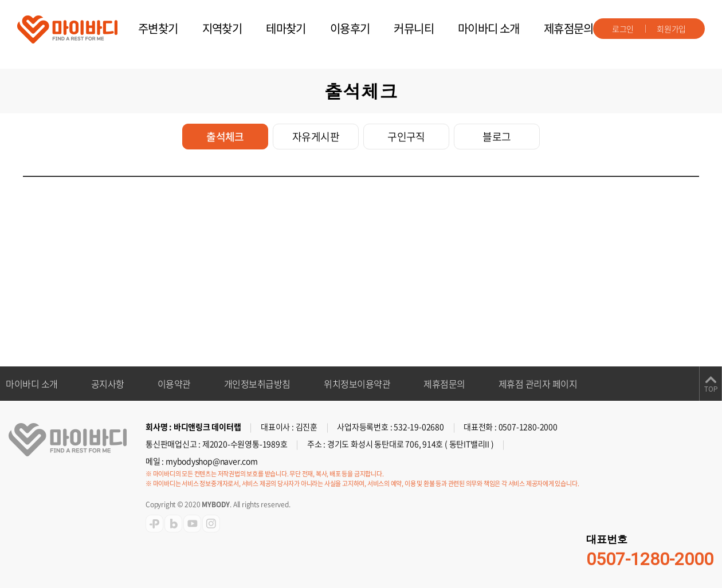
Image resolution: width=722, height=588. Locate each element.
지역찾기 (222, 28)
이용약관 (174, 384)
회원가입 (671, 29)
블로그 (497, 137)
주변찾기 (158, 28)
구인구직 (406, 137)
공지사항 (108, 384)
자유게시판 (316, 137)
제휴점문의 (569, 28)
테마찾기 (286, 28)
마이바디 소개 (489, 28)
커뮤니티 (414, 28)
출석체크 (225, 137)
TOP (711, 389)
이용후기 (350, 28)
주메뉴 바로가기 (0, 0)
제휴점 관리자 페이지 (538, 384)
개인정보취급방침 (257, 384)
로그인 (623, 29)
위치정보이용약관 (357, 384)
